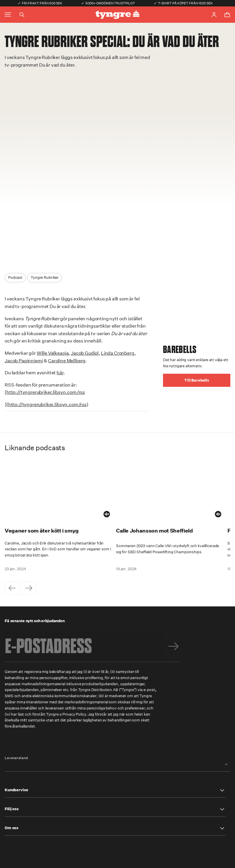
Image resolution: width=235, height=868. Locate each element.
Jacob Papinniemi (24, 361)
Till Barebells (197, 380)
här (60, 373)
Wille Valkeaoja (53, 353)
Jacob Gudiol (85, 353)
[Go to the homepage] (117, 15)
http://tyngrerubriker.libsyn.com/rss (46, 392)
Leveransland (16, 758)
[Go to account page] (214, 15)
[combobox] (117, 764)
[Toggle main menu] (8, 15)
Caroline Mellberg (67, 361)
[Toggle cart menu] (227, 15)
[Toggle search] (22, 15)
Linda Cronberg (118, 353)
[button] (115, 790)
